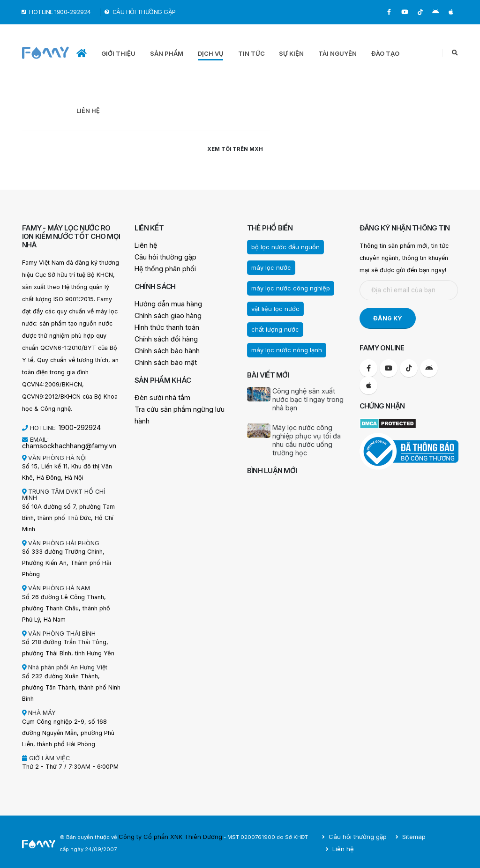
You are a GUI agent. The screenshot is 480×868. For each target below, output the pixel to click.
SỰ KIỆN (291, 53)
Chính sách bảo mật (162, 359)
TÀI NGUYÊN (337, 53)
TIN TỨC (251, 53)
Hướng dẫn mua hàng (165, 302)
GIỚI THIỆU (118, 53)
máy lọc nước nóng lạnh (283, 346)
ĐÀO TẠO (385, 53)
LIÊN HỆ (88, 111)
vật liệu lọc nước (272, 306)
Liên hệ (145, 245)
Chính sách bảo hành (164, 347)
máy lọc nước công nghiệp (286, 286)
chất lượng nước (272, 326)
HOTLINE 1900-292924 (56, 12)
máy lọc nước (269, 266)
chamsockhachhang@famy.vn (64, 444)
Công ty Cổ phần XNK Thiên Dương (165, 835)
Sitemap (412, 841)
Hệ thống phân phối (162, 268)
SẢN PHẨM (167, 53)
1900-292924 (78, 427)
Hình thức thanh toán (163, 325)
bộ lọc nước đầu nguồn (281, 246)
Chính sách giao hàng (165, 314)
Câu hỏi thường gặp (162, 256)
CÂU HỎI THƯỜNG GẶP (140, 12)
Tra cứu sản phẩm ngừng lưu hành (182, 404)
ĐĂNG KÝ (388, 318)
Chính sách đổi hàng (163, 336)
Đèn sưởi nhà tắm (159, 393)
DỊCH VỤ (211, 53)
